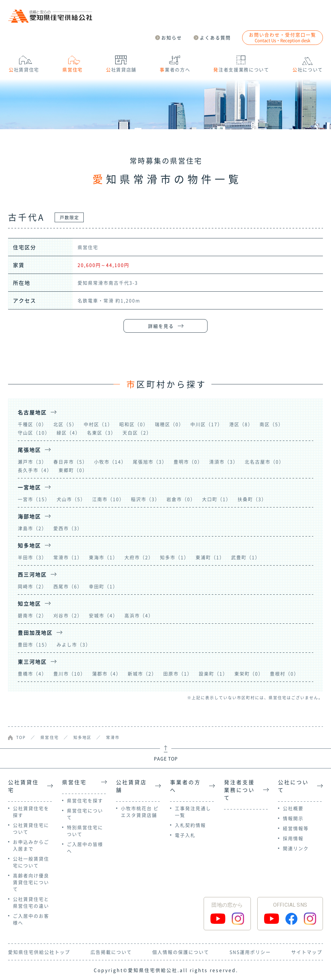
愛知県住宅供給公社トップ (39, 952)
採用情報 (293, 838)
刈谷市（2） (68, 615)
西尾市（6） (68, 586)
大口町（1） (217, 499)
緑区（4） (69, 433)
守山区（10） (34, 433)
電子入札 (185, 835)
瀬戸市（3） (32, 462)
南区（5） (272, 424)
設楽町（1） (213, 673)
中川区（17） (207, 424)
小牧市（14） (110, 462)
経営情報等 (296, 828)
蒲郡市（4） (107, 673)
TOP (21, 737)
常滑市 (113, 737)
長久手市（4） (35, 470)
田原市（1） (178, 673)
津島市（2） (32, 528)
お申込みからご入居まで (31, 845)
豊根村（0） (284, 673)
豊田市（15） (34, 644)
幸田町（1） (103, 586)
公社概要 (293, 808)
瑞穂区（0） (169, 424)
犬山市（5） (71, 499)
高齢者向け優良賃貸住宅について (31, 882)
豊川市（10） (69, 673)
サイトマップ (307, 952)
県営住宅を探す (85, 800)
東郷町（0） (73, 470)
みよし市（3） (74, 644)
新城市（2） (142, 673)
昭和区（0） (134, 424)
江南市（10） (108, 499)
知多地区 (82, 737)
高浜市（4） (139, 615)
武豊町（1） (246, 557)
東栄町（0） (249, 673)
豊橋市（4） (32, 673)
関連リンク (296, 848)
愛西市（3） (68, 528)
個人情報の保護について (181, 952)
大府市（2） (139, 557)
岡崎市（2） (32, 586)
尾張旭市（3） (150, 462)
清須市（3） (224, 462)
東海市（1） (103, 557)
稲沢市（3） (145, 499)
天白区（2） (137, 433)
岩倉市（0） (181, 499)
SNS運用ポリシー (250, 952)
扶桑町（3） (252, 499)
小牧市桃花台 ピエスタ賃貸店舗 (140, 812)
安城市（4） (103, 615)
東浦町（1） (210, 557)
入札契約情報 (190, 825)
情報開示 (293, 818)
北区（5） (65, 424)
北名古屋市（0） (264, 462)
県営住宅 (49, 737)
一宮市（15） (34, 499)
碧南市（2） (32, 615)
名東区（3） (101, 433)
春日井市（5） (70, 462)
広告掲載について (111, 952)
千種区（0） (32, 424)
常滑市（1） (68, 557)
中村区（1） (98, 424)
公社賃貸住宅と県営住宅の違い (31, 902)
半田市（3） (32, 557)
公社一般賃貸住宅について (31, 862)
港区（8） (241, 424)
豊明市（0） (188, 462)
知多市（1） (175, 557)
